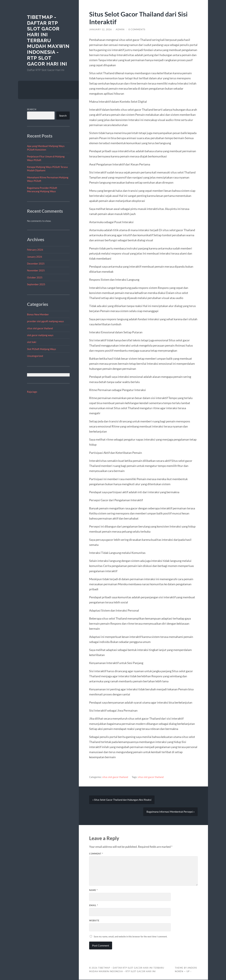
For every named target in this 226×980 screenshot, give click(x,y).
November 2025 (36, 270)
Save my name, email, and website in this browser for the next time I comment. (131, 937)
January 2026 (35, 257)
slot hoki (32, 342)
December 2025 (36, 264)
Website (94, 921)
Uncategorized (35, 356)
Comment (96, 854)
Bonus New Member (38, 314)
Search (32, 109)
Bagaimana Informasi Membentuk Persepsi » (170, 812)
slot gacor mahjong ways (40, 335)
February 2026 (35, 250)
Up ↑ (189, 972)
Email (94, 906)
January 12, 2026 (100, 29)
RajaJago (32, 392)
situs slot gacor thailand (40, 328)
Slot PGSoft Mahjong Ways (42, 349)
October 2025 (35, 277)
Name (93, 891)
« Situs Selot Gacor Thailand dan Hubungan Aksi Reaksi (122, 800)
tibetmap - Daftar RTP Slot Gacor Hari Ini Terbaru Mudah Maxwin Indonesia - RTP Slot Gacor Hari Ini (48, 40)
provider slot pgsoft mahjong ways (45, 321)
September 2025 (36, 284)
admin (120, 29)
